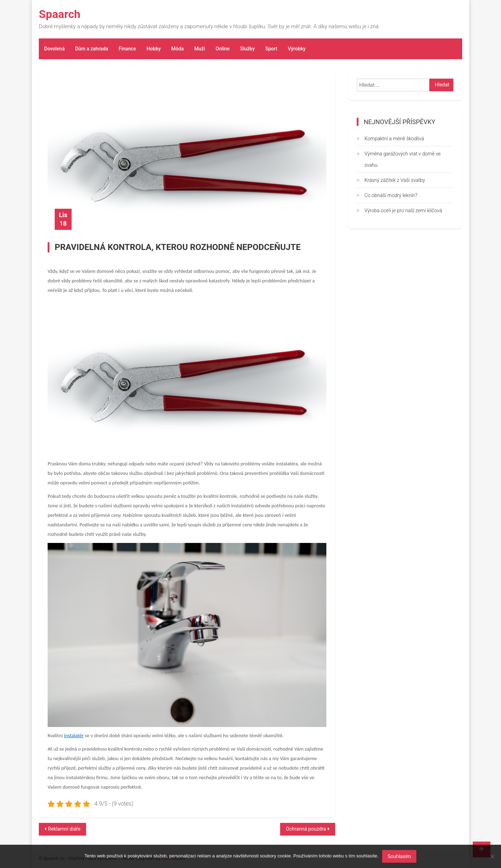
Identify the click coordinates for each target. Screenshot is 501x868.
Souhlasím (399, 856)
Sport (271, 49)
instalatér (74, 735)
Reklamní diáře (64, 829)
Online (223, 49)
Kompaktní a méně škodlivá (394, 139)
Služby (247, 49)
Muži (200, 49)
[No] (492, 856)
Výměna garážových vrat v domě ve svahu (403, 159)
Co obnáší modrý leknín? (391, 195)
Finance (127, 49)
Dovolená (54, 49)
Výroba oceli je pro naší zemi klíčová (403, 210)
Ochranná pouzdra (306, 829)
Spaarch (60, 14)
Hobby (153, 49)
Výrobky (297, 49)
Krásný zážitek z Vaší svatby (395, 180)
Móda (177, 49)
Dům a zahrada (92, 49)
